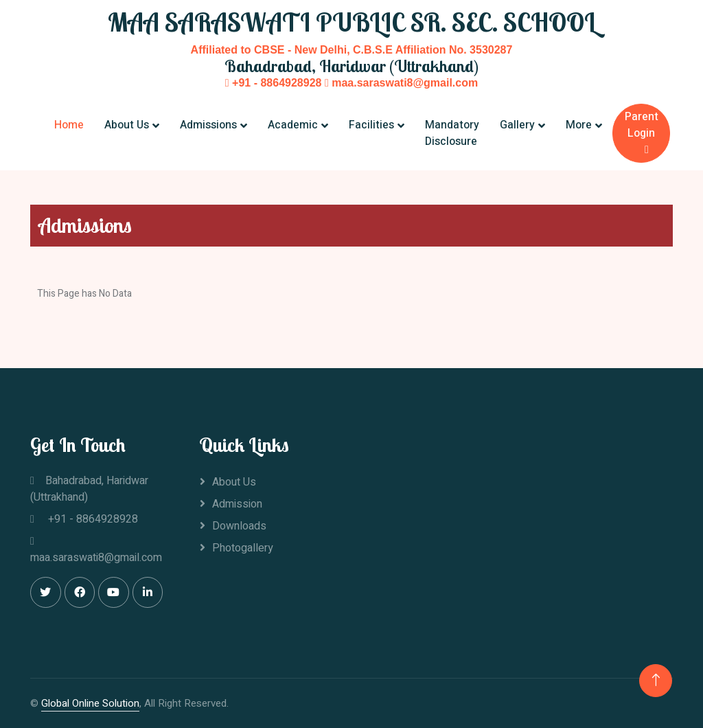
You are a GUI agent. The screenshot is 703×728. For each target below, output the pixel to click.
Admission (237, 504)
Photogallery (243, 548)
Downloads (239, 526)
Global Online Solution (90, 703)
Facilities (371, 125)
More (579, 125)
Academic (293, 125)
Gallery (517, 125)
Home (69, 125)
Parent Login (642, 132)
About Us (127, 125)
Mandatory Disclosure (452, 133)
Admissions (208, 125)
